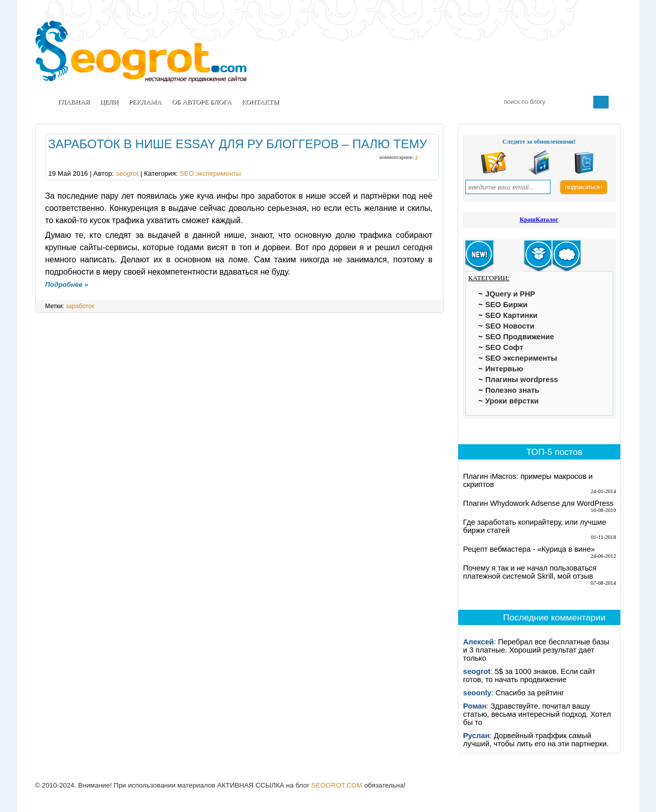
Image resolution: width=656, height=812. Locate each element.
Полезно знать (512, 390)
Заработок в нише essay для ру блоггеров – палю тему (238, 144)
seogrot (127, 173)
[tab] (479, 256)
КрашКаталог (539, 220)
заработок (80, 306)
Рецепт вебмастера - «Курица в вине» (529, 549)
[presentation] (479, 256)
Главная (74, 102)
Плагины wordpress (522, 380)
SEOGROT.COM (337, 785)
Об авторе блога (202, 102)
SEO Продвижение (520, 337)
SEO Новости (510, 326)
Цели (109, 102)
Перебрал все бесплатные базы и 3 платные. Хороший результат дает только (536, 650)
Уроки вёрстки (512, 401)
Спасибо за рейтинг (530, 693)
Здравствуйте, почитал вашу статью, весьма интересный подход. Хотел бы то (537, 714)
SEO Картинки (511, 315)
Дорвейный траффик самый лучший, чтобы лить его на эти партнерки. (536, 740)
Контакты (260, 102)
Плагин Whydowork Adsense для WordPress (539, 503)
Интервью (504, 369)
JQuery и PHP (510, 294)
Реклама (145, 102)
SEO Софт (504, 347)
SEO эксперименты (210, 173)
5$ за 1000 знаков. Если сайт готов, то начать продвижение (530, 675)
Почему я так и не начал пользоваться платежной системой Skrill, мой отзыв (530, 572)
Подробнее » (67, 285)
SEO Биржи (506, 305)
